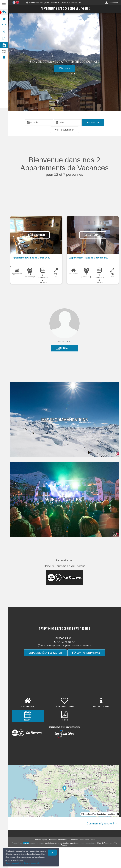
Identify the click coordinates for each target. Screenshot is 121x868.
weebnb (26, 843)
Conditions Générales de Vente (82, 840)
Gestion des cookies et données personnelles (23, 863)
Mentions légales (41, 840)
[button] (64, 130)
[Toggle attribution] (118, 814)
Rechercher (93, 122)
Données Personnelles (58, 840)
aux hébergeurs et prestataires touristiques (62, 843)
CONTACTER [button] (65, 348)
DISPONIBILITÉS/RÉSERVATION (45, 653)
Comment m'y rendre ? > (102, 824)
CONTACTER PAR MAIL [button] (86, 653)
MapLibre (112, 814)
